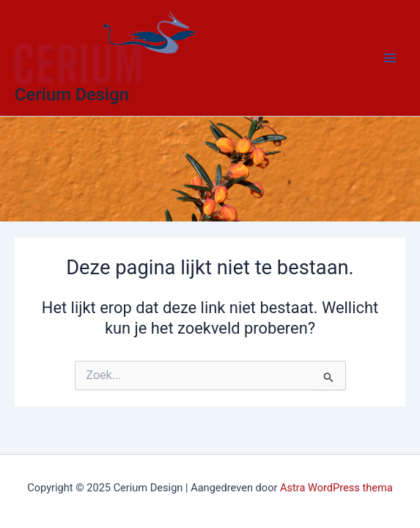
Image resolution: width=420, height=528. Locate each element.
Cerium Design (72, 95)
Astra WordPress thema (336, 488)
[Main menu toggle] (390, 58)
